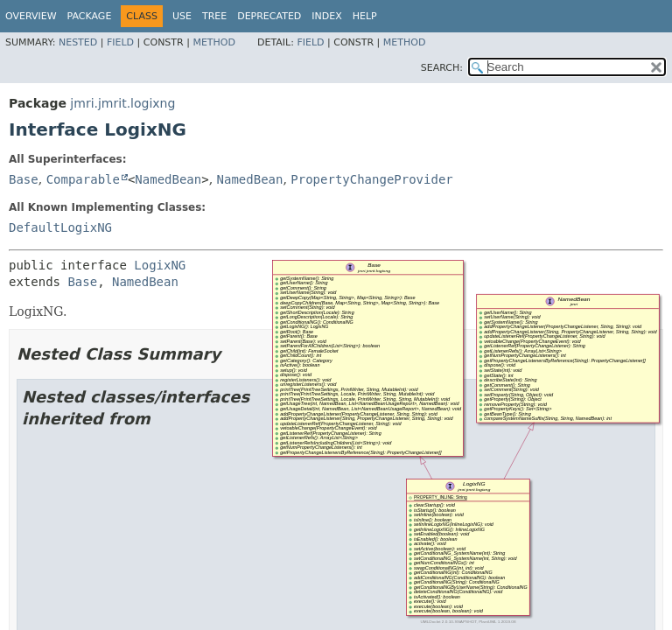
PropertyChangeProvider (371, 179)
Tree (214, 16)
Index (326, 16)
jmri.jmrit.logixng (122, 103)
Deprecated (269, 16)
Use (182, 16)
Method (214, 42)
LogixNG (160, 265)
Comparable (83, 179)
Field (120, 42)
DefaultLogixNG (60, 227)
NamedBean (168, 179)
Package (90, 16)
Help (365, 16)
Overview (31, 16)
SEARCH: (442, 68)
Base (24, 179)
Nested (78, 42)
